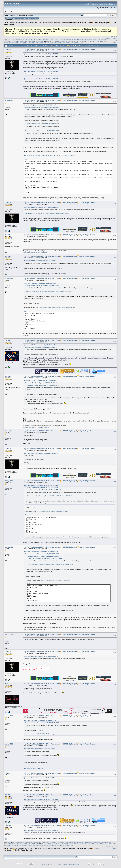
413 (54, 41)
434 (7, 43)
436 (13, 43)
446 (40, 43)
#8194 (115, 652)
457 (69, 43)
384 (78, 40)
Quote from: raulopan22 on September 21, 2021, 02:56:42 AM (41, 71)
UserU (7, 684)
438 (18, 43)
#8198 (115, 774)
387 (86, 40)
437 (15, 43)
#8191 (115, 482)
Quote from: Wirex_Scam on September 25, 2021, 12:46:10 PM (41, 453)
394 (105, 40)
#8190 (115, 450)
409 (42, 41)
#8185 (115, 257)
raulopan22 (9, 100)
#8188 (115, 377)
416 (62, 41)
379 (64, 40)
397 (10, 41)
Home (9, 18)
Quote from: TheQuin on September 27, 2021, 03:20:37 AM (40, 721)
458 (72, 43)
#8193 (115, 635)
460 (77, 43)
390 (94, 40)
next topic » (115, 848)
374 (51, 40)
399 (15, 41)
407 (37, 41)
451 (53, 43)
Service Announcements (40, 23)
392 (99, 40)
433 (5, 43)
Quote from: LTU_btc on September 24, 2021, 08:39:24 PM (40, 381)
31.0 (27, 15)
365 (27, 40)
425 (86, 41)
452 (56, 43)
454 (61, 43)
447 (42, 43)
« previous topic (109, 847)
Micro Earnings (55, 23)
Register (30, 18)
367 (32, 40)
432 (105, 41)
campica (8, 826)
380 (67, 40)
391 (97, 40)
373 (48, 40)
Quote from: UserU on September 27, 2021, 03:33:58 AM (39, 749)
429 (97, 41)
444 (34, 43)
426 (89, 41)
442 (29, 43)
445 (37, 43)
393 (102, 40)
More (36, 18)
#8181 (115, 50)
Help (14, 18)
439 (21, 43)
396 (7, 41)
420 (73, 41)
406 (34, 41)
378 (62, 40)
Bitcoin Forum (8, 23)
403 (26, 41)
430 (100, 41)
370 (40, 40)
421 (75, 41)
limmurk (8, 773)
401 (21, 41)
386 (83, 40)
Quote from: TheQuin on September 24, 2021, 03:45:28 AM (40, 283)
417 (65, 41)
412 (51, 41)
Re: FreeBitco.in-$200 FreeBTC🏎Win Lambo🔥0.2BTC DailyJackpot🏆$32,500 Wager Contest (61, 49)
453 (58, 43)
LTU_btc (8, 340)
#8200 (115, 827)
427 (91, 41)
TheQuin (8, 49)
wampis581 (9, 634)
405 (32, 41)
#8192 (115, 548)
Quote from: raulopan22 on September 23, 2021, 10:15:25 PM (41, 54)
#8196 (115, 717)
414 (57, 41)
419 (70, 41)
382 (72, 40)
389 (91, 40)
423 (81, 41)
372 (45, 40)
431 (102, 41)
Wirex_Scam (9, 431)
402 (23, 41)
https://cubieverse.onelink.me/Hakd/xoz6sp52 (36, 253)
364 (24, 40)
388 (89, 40)
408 (40, 41)
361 (16, 40)
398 (13, 41)
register (28, 12)
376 (56, 40)
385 (80, 40)
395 (5, 41)
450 (50, 43)
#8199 (115, 796)
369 (37, 40)
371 (43, 40)
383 (75, 40)
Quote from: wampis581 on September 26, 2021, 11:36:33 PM (41, 656)
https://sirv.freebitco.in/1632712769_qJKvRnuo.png (39, 734)
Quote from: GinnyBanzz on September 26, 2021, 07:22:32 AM (41, 552)
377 (59, 40)
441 (26, 43)
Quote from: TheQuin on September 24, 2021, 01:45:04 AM (40, 105)
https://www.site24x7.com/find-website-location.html (57, 308)
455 (64, 43)
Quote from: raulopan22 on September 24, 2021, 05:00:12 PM (41, 485)
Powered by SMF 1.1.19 (49, 864)
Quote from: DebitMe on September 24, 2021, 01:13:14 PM (40, 261)
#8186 (115, 279)
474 (81, 43)
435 (10, 43)
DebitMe (8, 235)
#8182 (115, 101)
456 (67, 43)
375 (54, 40)
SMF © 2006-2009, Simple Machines (68, 864)
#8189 (115, 432)
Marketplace (27, 23)
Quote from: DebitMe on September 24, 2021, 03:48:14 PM (40, 345)
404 (29, 41)
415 (59, 41)
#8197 (115, 745)
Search (19, 18)
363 (21, 40)
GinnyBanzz (9, 481)
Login (25, 18)
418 (67, 41)
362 (19, 40)
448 (45, 43)
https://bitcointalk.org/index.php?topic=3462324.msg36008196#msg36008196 (49, 155)
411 (49, 41)
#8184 (115, 236)
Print (115, 43)
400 (18, 41)
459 (75, 43)
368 (35, 40)
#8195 (115, 685)
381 (70, 40)
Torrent (31, 15)
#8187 (115, 341)
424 (83, 41)
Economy (18, 23)
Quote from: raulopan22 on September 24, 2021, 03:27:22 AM (41, 207)
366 (29, 40)
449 (48, 43)
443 (32, 43)
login (22, 12)
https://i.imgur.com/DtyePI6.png (34, 768)
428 (94, 41)
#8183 (115, 204)
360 (13, 40)
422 (78, 41)
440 (23, 43)
